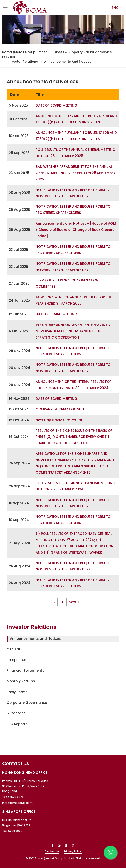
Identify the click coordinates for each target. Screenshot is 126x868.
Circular (14, 649)
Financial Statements (25, 670)
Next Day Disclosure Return (59, 420)
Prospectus (16, 660)
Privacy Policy (73, 851)
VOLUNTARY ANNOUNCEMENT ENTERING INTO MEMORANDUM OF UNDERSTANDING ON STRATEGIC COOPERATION (73, 331)
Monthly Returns (21, 681)
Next (74, 602)
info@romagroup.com (17, 803)
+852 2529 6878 (13, 797)
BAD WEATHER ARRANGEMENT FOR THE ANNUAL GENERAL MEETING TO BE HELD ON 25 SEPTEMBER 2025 (75, 173)
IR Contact (16, 713)
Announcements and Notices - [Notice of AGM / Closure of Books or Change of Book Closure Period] (76, 230)
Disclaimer (52, 851)
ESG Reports (17, 724)
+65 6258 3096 (12, 831)
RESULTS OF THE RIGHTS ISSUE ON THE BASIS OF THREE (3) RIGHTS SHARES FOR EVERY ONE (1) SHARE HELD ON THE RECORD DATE (74, 437)
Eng (115, 8)
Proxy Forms (17, 692)
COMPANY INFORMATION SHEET (61, 409)
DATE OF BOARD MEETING (56, 105)
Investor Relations (23, 62)
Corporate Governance (27, 703)
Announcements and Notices (68, 62)
